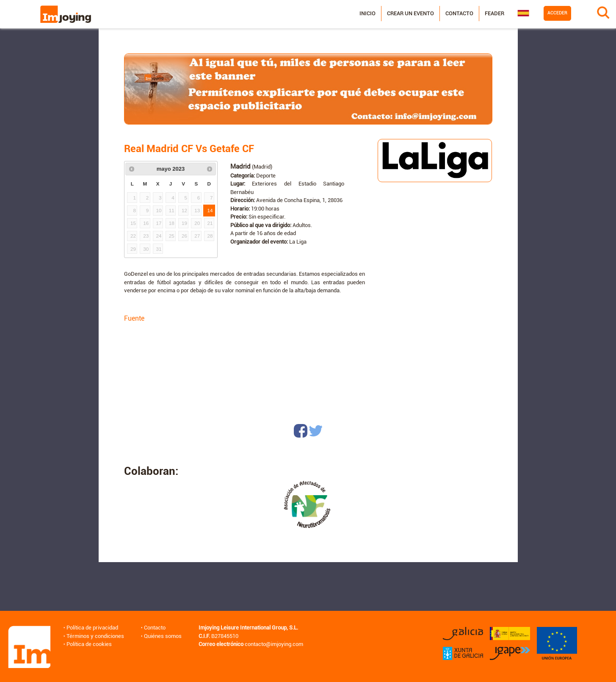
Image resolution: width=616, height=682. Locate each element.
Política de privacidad (92, 628)
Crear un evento (409, 13)
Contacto (458, 13)
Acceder (556, 13)
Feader (493, 13)
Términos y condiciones (95, 636)
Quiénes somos (162, 636)
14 (210, 210)
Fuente (134, 318)
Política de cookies (89, 644)
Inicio (366, 13)
